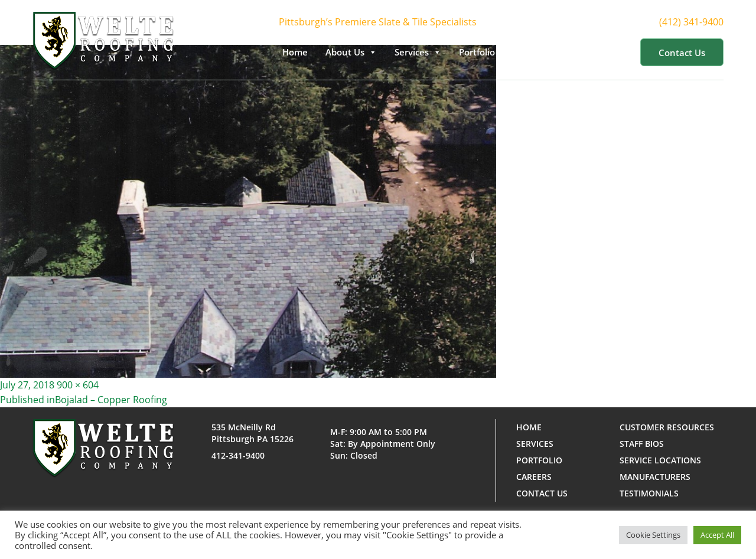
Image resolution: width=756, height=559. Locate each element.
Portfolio (483, 52)
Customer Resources (575, 52)
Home (295, 52)
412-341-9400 (238, 455)
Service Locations (660, 460)
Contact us (682, 53)
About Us (351, 52)
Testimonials (649, 493)
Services (418, 52)
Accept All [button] (717, 535)
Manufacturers (655, 477)
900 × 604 (78, 385)
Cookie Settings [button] (653, 535)
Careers (534, 477)
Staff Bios (642, 444)
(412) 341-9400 (702, 22)
